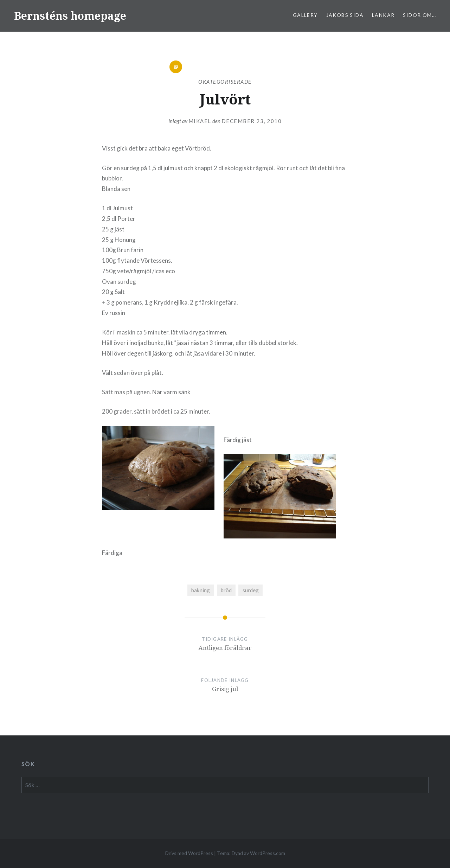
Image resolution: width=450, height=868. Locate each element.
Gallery (305, 15)
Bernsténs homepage (70, 16)
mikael (200, 121)
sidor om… (419, 15)
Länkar (383, 15)
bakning (201, 590)
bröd (226, 590)
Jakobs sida (345, 15)
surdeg (251, 590)
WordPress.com (268, 853)
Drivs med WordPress (189, 853)
